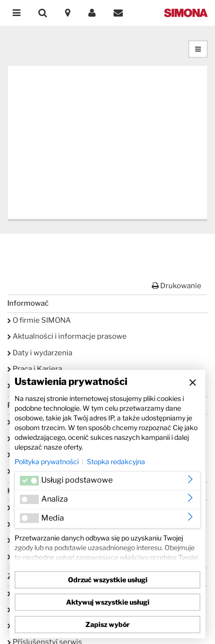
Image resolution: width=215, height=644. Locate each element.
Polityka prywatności (47, 461)
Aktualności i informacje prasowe (67, 336)
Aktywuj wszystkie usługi (108, 602)
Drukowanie (177, 286)
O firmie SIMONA (39, 320)
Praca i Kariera (35, 369)
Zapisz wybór (107, 624)
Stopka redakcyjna (116, 461)
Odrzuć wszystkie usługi (108, 580)
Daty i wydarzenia (40, 353)
